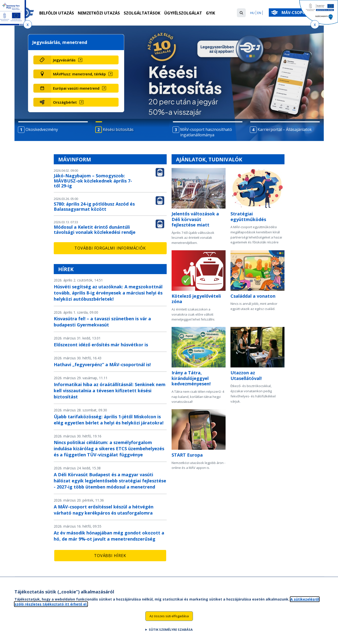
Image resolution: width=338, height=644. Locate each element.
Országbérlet (65, 102)
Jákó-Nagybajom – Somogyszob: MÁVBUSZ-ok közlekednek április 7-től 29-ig (93, 181)
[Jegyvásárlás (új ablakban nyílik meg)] (85, 60)
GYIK (210, 13)
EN (259, 13)
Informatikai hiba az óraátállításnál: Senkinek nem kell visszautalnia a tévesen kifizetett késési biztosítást (110, 391)
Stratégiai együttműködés (248, 217)
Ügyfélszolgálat (183, 13)
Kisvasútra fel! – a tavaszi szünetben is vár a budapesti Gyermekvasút (102, 322)
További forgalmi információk (110, 248)
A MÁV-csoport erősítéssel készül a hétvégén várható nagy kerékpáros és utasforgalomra (104, 510)
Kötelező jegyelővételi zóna (196, 299)
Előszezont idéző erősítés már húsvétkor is (101, 345)
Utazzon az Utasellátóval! (246, 375)
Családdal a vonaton (253, 296)
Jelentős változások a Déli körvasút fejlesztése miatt (195, 219)
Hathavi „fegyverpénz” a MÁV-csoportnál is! (102, 364)
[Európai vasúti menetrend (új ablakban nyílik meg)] (85, 88)
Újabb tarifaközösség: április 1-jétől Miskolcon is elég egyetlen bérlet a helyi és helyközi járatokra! (109, 420)
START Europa (187, 455)
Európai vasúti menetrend (76, 88)
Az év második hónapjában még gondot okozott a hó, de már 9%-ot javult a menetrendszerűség (109, 536)
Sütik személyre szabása (171, 630)
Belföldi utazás (57, 13)
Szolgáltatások (142, 13)
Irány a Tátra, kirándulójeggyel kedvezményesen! (191, 378)
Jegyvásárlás (64, 60)
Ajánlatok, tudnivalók (209, 159)
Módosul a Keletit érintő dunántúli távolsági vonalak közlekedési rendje (95, 230)
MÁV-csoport (297, 13)
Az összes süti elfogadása (169, 616)
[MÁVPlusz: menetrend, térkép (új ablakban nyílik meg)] (85, 74)
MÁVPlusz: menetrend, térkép (79, 74)
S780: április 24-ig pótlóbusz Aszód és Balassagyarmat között (94, 206)
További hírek (110, 556)
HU (252, 13)
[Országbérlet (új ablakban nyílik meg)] (85, 102)
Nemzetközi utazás (99, 13)
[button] (241, 13)
